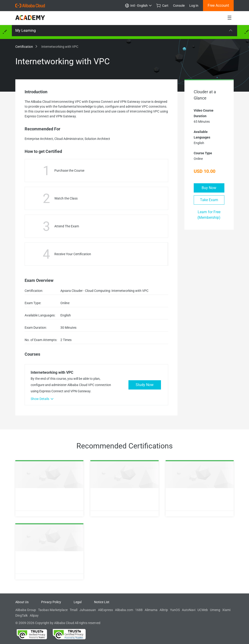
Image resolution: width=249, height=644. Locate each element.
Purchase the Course (69, 171)
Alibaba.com (124, 610)
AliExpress (105, 610)
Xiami (226, 610)
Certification (26, 47)
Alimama (151, 610)
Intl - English (138, 6)
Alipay (34, 615)
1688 (139, 610)
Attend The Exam (67, 226)
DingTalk (21, 615)
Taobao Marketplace (53, 610)
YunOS (175, 610)
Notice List (102, 602)
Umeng (215, 610)
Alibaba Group (26, 610)
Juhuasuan (88, 610)
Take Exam (209, 200)
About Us (22, 602)
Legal (78, 602)
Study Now (145, 385)
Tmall (74, 610)
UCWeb (203, 610)
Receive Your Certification (73, 254)
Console (179, 6)
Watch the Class (66, 198)
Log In (194, 6)
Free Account (218, 5)
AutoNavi (189, 610)
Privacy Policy (51, 602)
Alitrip (164, 610)
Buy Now (209, 188)
